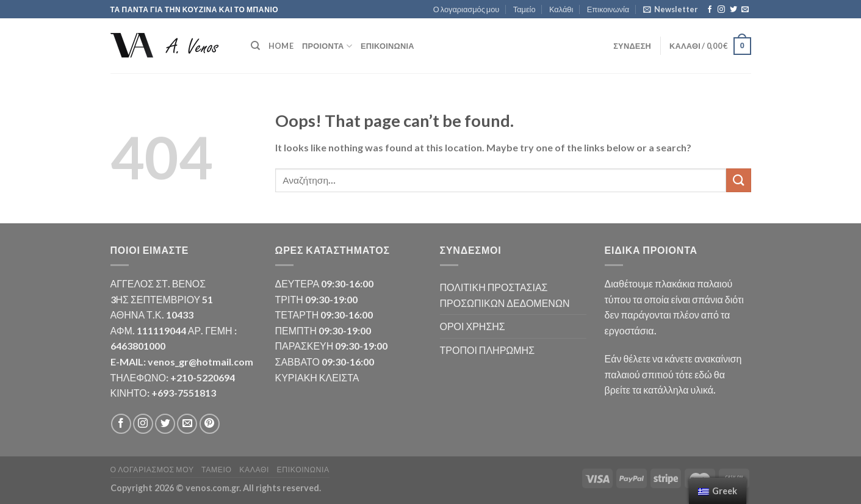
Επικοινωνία (608, 9)
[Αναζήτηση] (255, 46)
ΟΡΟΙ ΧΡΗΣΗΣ (473, 326)
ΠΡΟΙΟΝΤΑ (327, 46)
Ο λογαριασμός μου (467, 9)
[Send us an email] (745, 10)
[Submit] (738, 180)
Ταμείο (524, 9)
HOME (281, 46)
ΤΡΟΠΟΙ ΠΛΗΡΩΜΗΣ (488, 350)
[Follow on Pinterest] (210, 424)
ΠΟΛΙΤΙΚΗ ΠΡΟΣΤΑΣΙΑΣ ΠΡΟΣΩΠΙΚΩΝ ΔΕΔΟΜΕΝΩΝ (505, 295)
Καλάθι (561, 9)
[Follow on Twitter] (733, 10)
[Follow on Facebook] (710, 10)
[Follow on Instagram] (721, 10)
